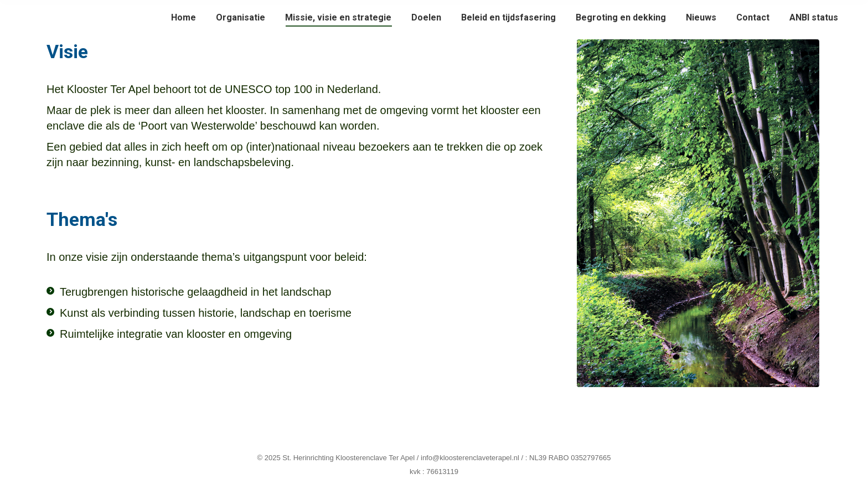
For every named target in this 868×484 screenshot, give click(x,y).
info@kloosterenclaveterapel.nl (470, 458)
